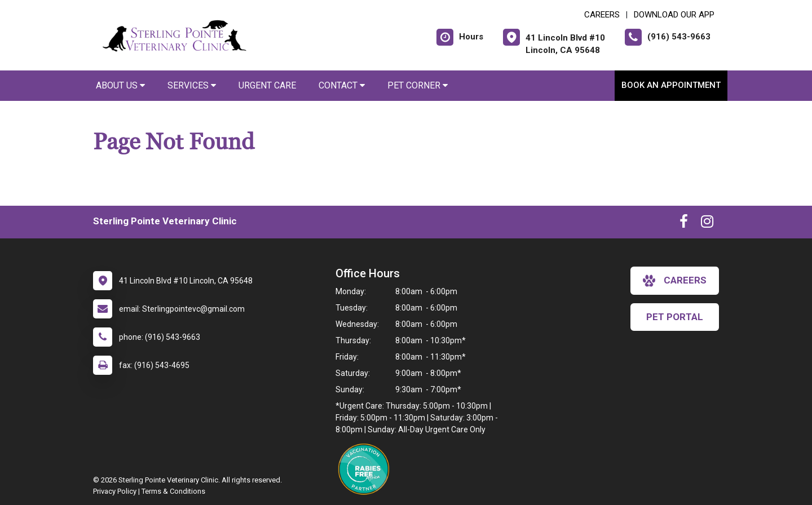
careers (675, 281)
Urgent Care (267, 85)
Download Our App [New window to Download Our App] (674, 15)
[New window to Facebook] (684, 224)
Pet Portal (675, 317)
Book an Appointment (671, 85)
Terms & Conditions (173, 491)
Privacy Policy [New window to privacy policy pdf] (115, 491)
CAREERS (602, 15)
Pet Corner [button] (418, 85)
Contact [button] (342, 85)
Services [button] (192, 85)
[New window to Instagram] (707, 224)
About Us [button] (120, 85)
